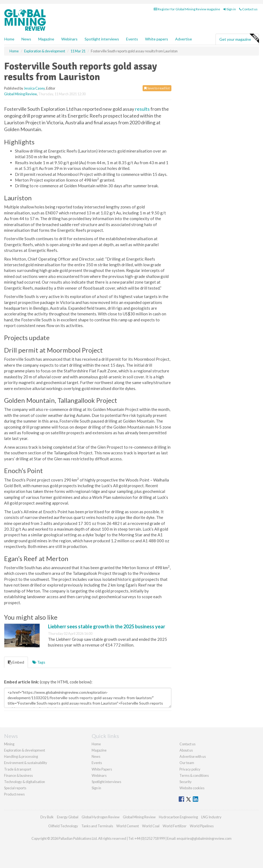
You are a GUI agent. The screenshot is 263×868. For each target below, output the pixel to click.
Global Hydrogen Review (101, 817)
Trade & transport (18, 769)
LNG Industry (211, 817)
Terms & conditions (194, 775)
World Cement (128, 826)
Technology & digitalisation (25, 782)
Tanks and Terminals (97, 826)
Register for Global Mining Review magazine (187, 9)
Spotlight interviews (102, 39)
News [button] (26, 39)
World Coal (151, 826)
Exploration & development (25, 750)
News (96, 756)
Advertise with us (193, 756)
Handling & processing (21, 756)
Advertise (184, 39)
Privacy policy (190, 769)
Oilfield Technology (63, 826)
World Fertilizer (175, 826)
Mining (9, 744)
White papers (157, 39)
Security (186, 782)
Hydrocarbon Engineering (178, 817)
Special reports (15, 788)
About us (186, 750)
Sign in (230, 9)
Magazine (46, 39)
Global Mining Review (20, 94)
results (142, 109)
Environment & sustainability (26, 763)
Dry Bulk (47, 817)
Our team (187, 763)
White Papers (102, 769)
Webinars (69, 39)
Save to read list (157, 88)
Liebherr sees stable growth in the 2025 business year (107, 626)
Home (9, 39)
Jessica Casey (34, 88)
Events (132, 39)
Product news (14, 794)
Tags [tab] (39, 662)
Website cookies (192, 788)
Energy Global (68, 817)
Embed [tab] (16, 662)
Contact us (248, 9)
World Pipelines (202, 826)
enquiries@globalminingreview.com (204, 838)
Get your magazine (239, 39)
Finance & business (18, 775)
